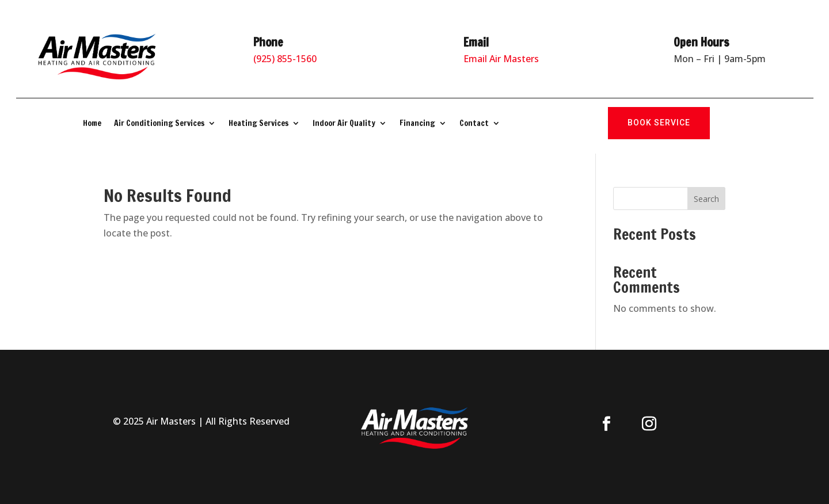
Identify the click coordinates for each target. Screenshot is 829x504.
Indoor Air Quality (344, 124)
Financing (417, 124)
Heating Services (258, 124)
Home (92, 124)
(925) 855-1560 (285, 59)
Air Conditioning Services (159, 124)
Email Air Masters (501, 59)
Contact (474, 124)
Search (706, 199)
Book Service (659, 123)
